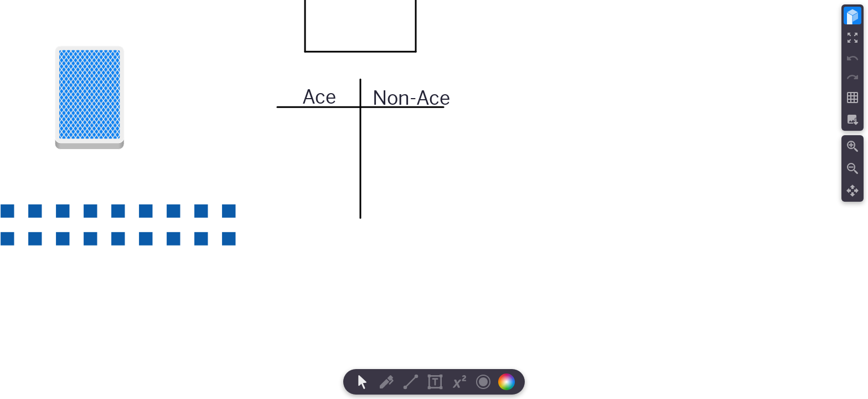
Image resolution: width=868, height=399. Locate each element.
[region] (434, 199)
